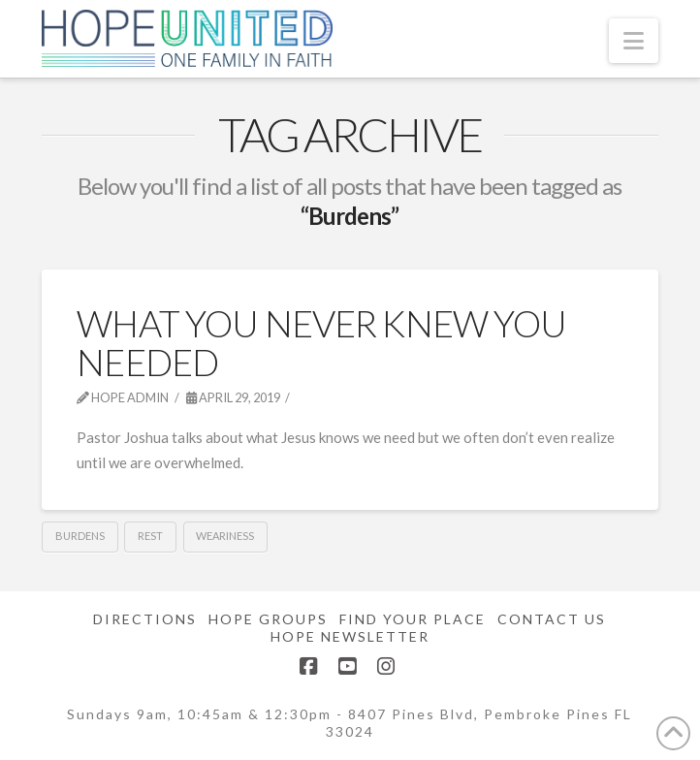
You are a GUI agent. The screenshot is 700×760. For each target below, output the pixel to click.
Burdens (80, 536)
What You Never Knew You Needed (321, 342)
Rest (150, 536)
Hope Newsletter (350, 636)
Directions (145, 619)
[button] (634, 41)
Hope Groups (268, 619)
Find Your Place (413, 619)
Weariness (225, 536)
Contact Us (552, 619)
